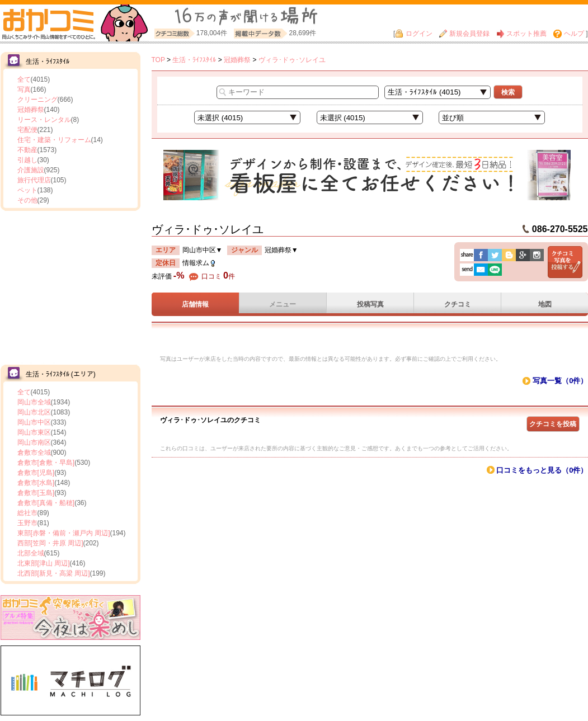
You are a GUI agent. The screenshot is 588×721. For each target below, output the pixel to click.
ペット (27, 190)
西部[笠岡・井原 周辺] (50, 543)
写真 (24, 89)
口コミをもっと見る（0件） (542, 470)
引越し (27, 160)
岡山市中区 (34, 422)
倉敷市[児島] (36, 473)
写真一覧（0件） (560, 381)
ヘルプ (568, 34)
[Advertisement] (70, 286)
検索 (508, 92)
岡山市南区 (34, 442)
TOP (158, 60)
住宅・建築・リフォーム (54, 140)
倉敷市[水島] (36, 483)
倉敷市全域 (34, 453)
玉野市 (27, 523)
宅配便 (27, 130)
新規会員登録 (464, 34)
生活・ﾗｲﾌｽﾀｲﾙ (194, 60)
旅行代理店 (34, 180)
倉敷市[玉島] (36, 493)
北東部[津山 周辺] (44, 563)
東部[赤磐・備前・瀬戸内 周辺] (64, 533)
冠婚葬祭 (31, 110)
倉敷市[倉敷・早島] (46, 463)
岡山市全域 (34, 402)
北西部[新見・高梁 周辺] (54, 573)
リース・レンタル (44, 120)
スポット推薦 (521, 34)
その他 (27, 200)
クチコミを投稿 (553, 424)
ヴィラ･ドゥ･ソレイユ (292, 60)
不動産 (27, 150)
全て (24, 79)
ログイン (413, 34)
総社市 (27, 513)
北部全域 (31, 553)
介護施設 (31, 170)
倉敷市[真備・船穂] (46, 503)
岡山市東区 (34, 432)
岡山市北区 (34, 412)
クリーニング (37, 100)
